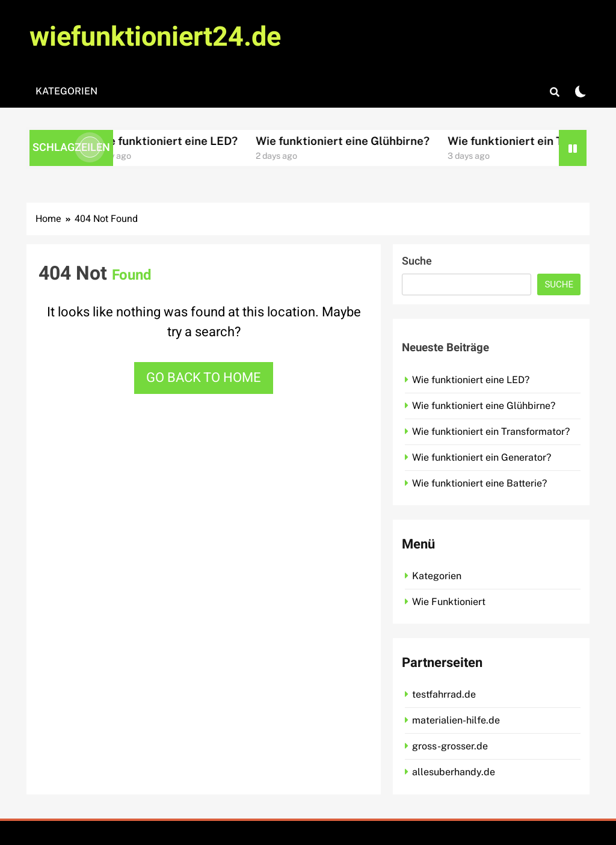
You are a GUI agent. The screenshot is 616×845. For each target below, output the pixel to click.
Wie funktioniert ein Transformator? (491, 432)
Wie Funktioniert (449, 602)
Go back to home (204, 378)
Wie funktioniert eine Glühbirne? (350, 141)
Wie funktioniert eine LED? (174, 141)
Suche (417, 261)
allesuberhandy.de (454, 772)
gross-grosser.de (450, 746)
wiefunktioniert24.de (155, 37)
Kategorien (66, 91)
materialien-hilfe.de (456, 720)
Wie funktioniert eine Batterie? (479, 483)
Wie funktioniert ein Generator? (482, 457)
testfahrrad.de (444, 694)
